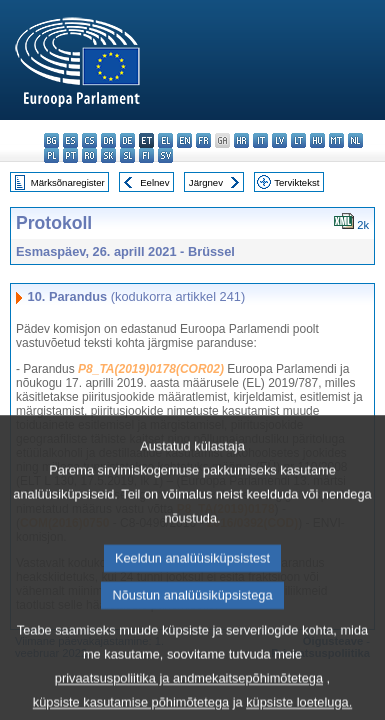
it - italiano (260, 140)
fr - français (203, 140)
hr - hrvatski (241, 140)
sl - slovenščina (127, 155)
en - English (184, 140)
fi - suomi (146, 155)
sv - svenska (165, 155)
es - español (70, 140)
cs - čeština (89, 140)
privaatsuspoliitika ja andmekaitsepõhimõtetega (189, 701)
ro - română (89, 155)
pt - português (70, 155)
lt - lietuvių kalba (298, 140)
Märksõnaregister (68, 182)
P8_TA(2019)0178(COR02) (151, 369)
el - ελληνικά (165, 140)
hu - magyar (317, 140)
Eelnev (154, 182)
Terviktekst (296, 182)
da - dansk (108, 140)
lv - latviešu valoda (279, 140)
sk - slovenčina (108, 155)
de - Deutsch (127, 140)
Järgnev (206, 182)
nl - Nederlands (355, 140)
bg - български (51, 140)
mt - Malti (336, 140)
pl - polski (51, 155)
